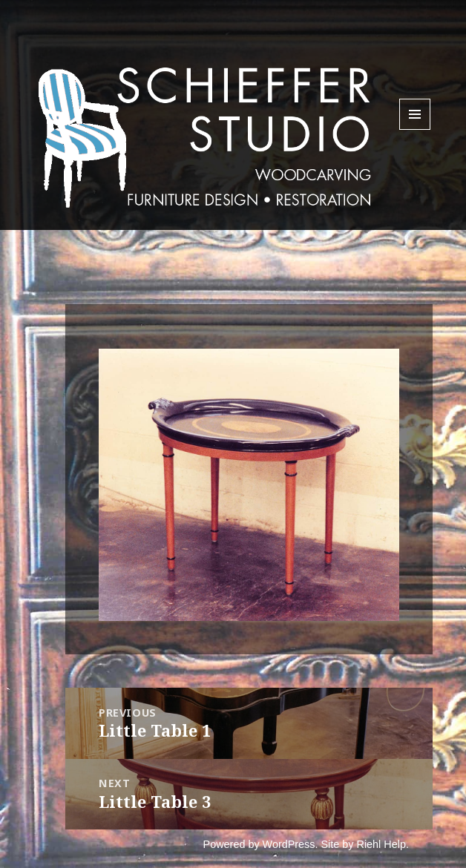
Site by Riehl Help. (365, 844)
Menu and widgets (415, 129)
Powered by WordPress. (261, 844)
